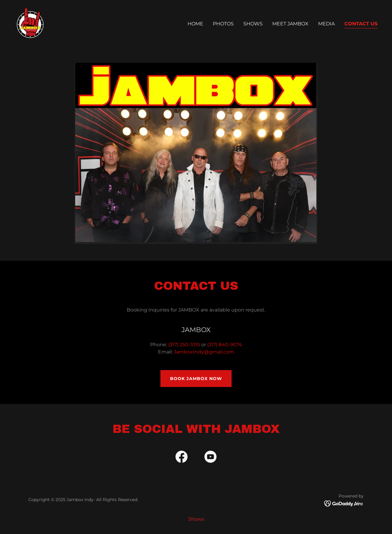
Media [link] (326, 24)
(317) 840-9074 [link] (225, 345)
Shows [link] (253, 24)
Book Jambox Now (196, 379)
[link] (30, 22)
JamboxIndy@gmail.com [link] (204, 352)
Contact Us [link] (361, 24)
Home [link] (195, 24)
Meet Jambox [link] (290, 24)
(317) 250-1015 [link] (184, 345)
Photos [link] (223, 24)
